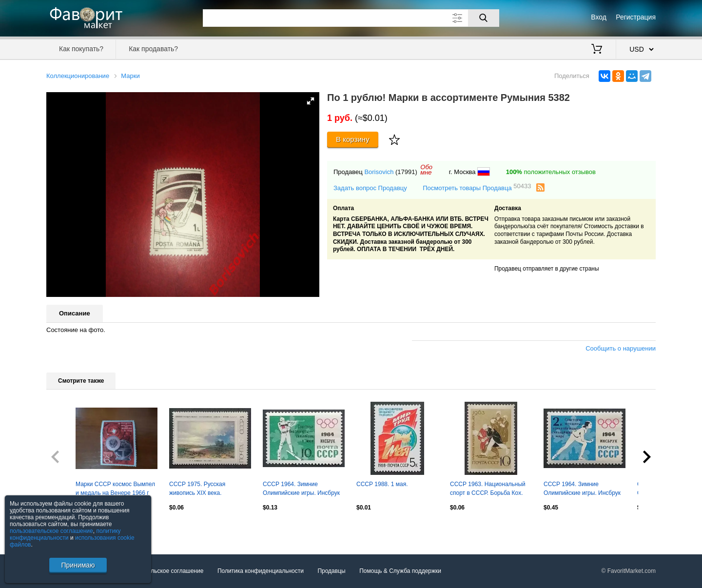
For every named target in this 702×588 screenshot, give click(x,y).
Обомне (426, 170)
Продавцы (331, 571)
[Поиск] (484, 18)
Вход (599, 17)
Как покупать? (81, 49)
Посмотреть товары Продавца (477, 187)
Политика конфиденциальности (261, 571)
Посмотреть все (68, 529)
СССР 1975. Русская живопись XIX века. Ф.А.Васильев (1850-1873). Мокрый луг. (206, 490)
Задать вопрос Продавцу (370, 188)
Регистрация (636, 17)
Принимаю (78, 565)
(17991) (406, 172)
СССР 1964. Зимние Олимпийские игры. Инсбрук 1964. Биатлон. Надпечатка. (301, 490)
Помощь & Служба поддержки (400, 571)
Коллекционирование (78, 76)
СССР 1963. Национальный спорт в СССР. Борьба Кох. (488, 489)
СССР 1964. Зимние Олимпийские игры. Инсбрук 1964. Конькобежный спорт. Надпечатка (582, 490)
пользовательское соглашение (51, 531)
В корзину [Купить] (353, 139)
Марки (130, 76)
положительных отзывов (551, 172)
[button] (311, 101)
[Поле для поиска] (351, 18)
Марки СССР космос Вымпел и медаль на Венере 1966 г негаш (115, 490)
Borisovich (379, 172)
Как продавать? (153, 49)
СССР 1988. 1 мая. (382, 484)
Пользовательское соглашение (162, 571)
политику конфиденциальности (65, 534)
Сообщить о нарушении (621, 348)
